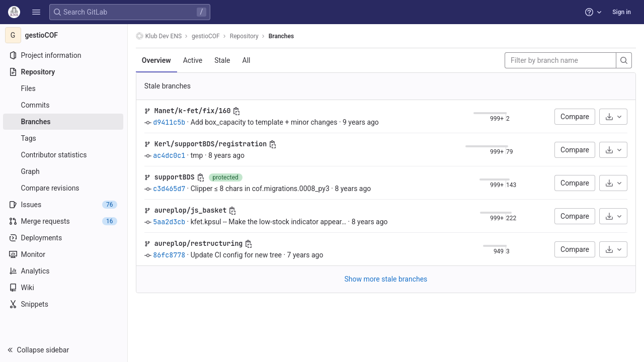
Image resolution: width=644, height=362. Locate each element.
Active (194, 60)
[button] (36, 12)
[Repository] (64, 72)
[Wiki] (64, 288)
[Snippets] (64, 304)
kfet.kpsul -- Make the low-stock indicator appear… (269, 222)
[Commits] (64, 105)
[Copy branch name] (238, 111)
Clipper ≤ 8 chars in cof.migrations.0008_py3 (261, 189)
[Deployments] (64, 238)
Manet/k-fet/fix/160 (194, 111)
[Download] (613, 117)
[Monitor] (64, 254)
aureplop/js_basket (192, 210)
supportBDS (176, 177)
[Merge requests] (64, 221)
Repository (245, 36)
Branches (282, 36)
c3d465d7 (170, 189)
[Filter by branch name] (560, 60)
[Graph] (64, 171)
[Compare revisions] (64, 188)
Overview (157, 60)
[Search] (624, 60)
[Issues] (64, 205)
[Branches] (64, 122)
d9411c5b (170, 122)
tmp (198, 155)
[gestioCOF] (64, 35)
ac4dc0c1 (170, 155)
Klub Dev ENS (160, 36)
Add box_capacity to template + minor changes (265, 122)
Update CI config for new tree (237, 255)
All (248, 60)
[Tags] (64, 138)
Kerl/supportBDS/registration (212, 144)
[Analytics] (64, 271)
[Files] (64, 88)
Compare (575, 117)
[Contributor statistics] (64, 155)
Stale (223, 60)
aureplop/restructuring (200, 243)
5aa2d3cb (170, 222)
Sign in (622, 12)
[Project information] (64, 55)
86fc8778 (170, 255)
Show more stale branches (387, 279)
